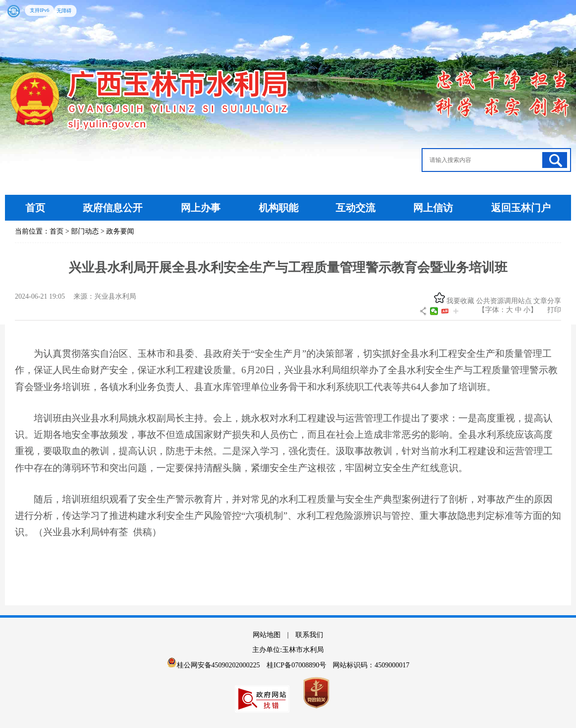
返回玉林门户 (521, 208)
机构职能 (279, 208)
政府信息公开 (113, 208)
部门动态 (85, 231)
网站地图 (267, 635)
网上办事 (202, 208)
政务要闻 (120, 231)
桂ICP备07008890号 (297, 665)
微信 (434, 311)
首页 (35, 208)
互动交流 (356, 208)
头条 (445, 311)
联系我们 (309, 635)
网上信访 (434, 208)
